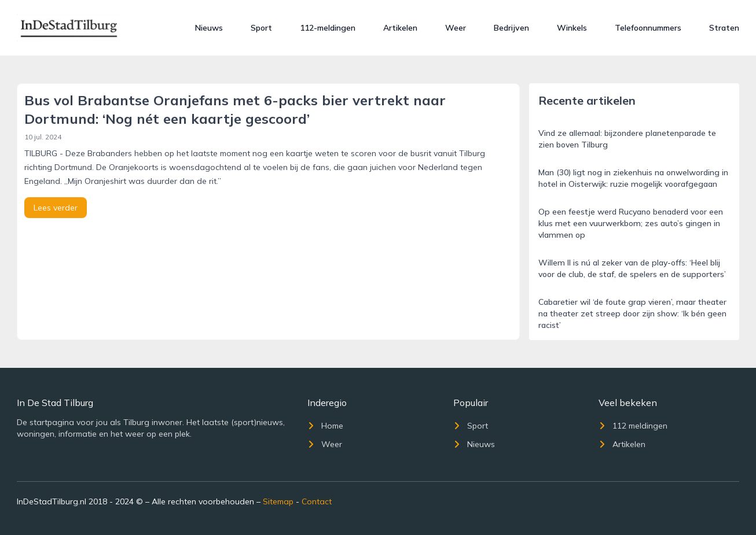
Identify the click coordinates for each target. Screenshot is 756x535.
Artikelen (400, 28)
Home (325, 426)
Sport (261, 28)
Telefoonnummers (648, 28)
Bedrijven (511, 28)
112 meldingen (633, 426)
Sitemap (278, 501)
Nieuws (209, 28)
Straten (724, 28)
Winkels (572, 28)
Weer (456, 28)
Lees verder (56, 208)
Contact (317, 501)
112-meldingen (328, 28)
